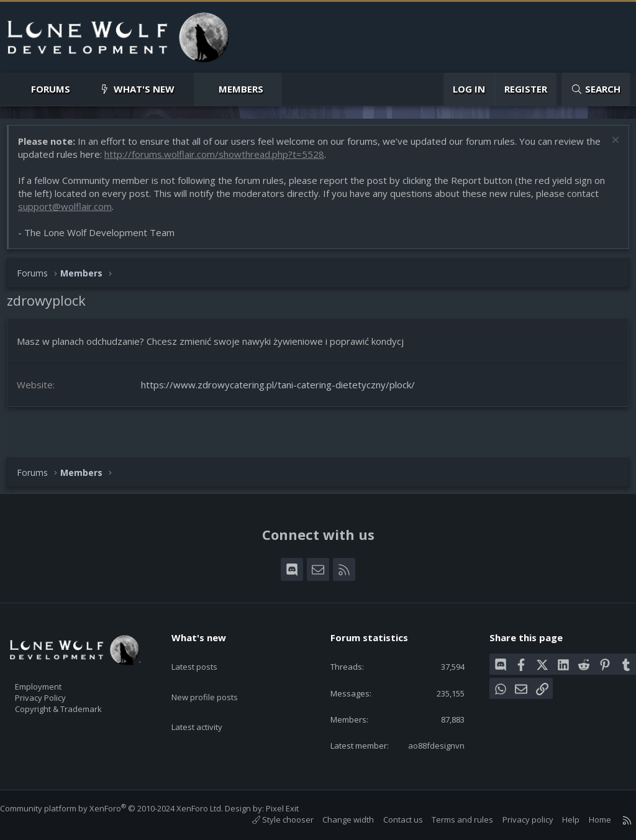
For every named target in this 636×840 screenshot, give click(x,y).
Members (241, 89)
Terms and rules (450, 820)
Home (588, 820)
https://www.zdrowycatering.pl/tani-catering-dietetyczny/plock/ (284, 391)
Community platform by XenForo (124, 809)
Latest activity (208, 689)
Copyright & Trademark (78, 692)
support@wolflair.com (71, 212)
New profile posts (216, 665)
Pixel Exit (295, 809)
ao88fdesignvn (427, 745)
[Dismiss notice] (608, 148)
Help (558, 820)
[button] (80, 89)
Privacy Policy (57, 678)
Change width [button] (336, 820)
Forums (51, 89)
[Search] (596, 89)
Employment (54, 665)
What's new (144, 89)
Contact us (391, 820)
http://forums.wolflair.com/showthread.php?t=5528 (237, 160)
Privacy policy (516, 820)
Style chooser (270, 820)
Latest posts (205, 641)
